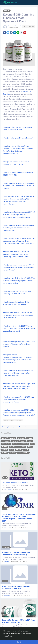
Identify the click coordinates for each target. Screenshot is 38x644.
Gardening (14, 447)
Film (11, 450)
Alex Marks (6, 562)
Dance (26, 450)
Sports (29, 438)
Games (23, 447)
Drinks (18, 450)
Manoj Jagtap (7, 528)
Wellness (12, 438)
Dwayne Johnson (8, 595)
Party (23, 441)
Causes (12, 453)
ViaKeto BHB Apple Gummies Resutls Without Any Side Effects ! (16, 587)
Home (4, 438)
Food (30, 447)
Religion (15, 441)
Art (32, 444)
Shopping (5, 441)
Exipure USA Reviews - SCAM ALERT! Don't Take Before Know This (18, 621)
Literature (24, 444)
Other (30, 441)
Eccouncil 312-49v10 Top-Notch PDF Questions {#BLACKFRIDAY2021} (16, 554)
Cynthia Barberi (8, 490)
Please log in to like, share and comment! (14, 427)
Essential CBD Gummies (15, 26)
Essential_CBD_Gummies (13, 420)
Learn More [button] (8, 636)
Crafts (4, 453)
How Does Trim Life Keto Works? (15, 483)
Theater (21, 438)
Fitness (4, 450)
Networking (6, 444)
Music (15, 444)
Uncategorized (23, 453)
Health (7, 11)
